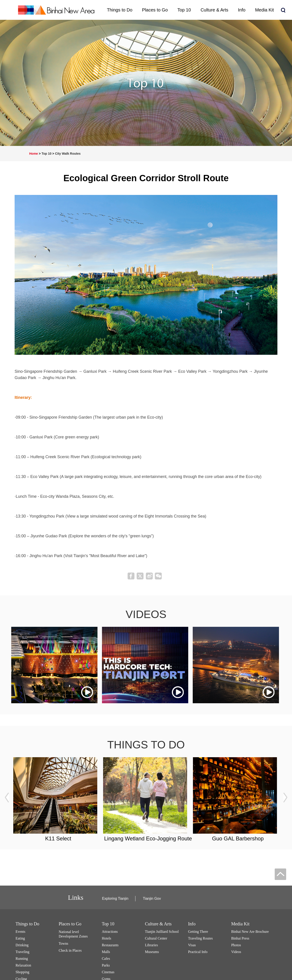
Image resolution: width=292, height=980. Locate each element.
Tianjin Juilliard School (162, 932)
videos (146, 614)
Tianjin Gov (152, 899)
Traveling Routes (200, 938)
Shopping (22, 972)
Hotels (106, 938)
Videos (236, 952)
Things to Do (27, 924)
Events (20, 932)
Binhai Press (240, 938)
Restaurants (110, 945)
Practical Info (198, 952)
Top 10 (46, 154)
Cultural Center (156, 938)
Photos (236, 945)
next (285, 797)
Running (22, 959)
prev (7, 797)
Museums (152, 952)
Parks (106, 965)
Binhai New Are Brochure (250, 932)
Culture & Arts (158, 924)
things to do (146, 745)
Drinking (22, 945)
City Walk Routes (68, 154)
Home (34, 154)
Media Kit (240, 924)
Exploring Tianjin (115, 899)
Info (192, 924)
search (283, 10)
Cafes (106, 959)
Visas (192, 945)
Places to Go (70, 924)
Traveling (22, 952)
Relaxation (23, 965)
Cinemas (108, 972)
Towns (63, 943)
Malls (106, 952)
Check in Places (70, 950)
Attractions (110, 932)
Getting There (198, 932)
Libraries (151, 945)
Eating (20, 938)
